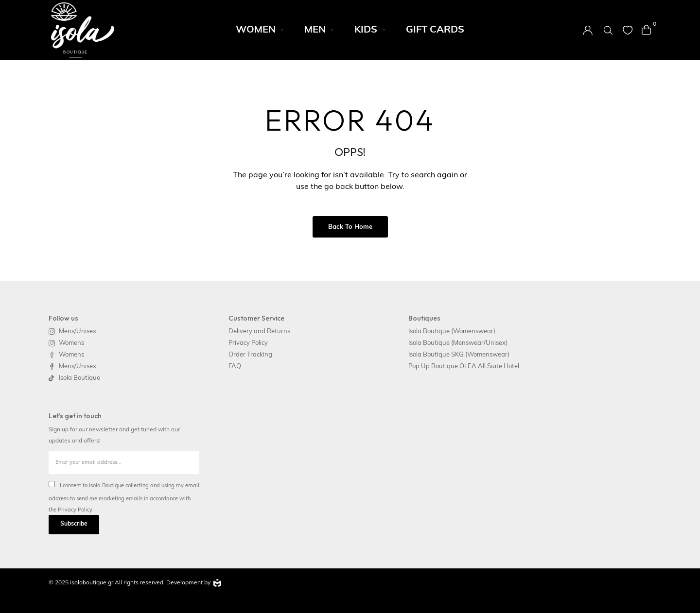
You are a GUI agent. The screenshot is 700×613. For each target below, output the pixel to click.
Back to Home (350, 227)
